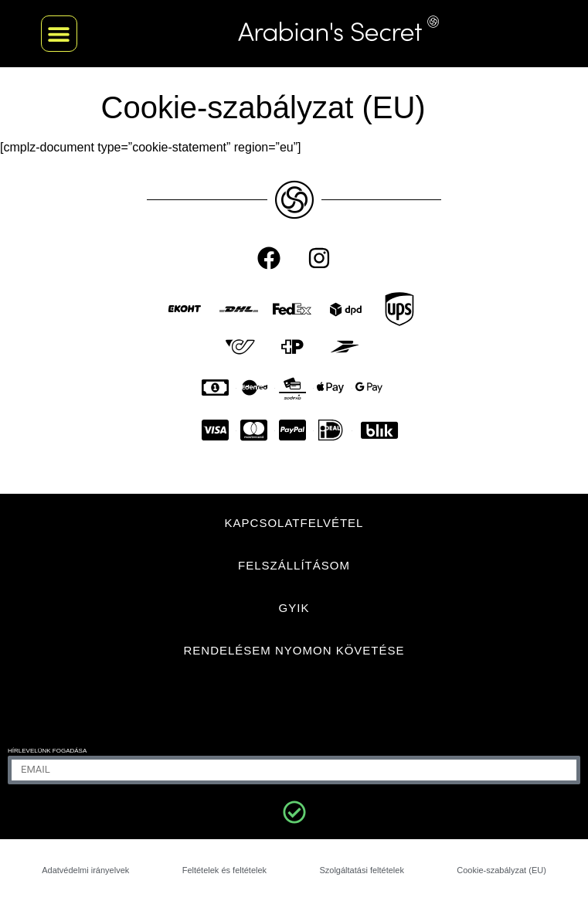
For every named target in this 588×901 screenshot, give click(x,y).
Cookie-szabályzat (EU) (501, 870)
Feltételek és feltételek (224, 870)
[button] (59, 34)
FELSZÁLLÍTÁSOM (294, 565)
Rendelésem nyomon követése (294, 650)
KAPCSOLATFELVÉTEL (294, 523)
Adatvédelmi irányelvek (85, 870)
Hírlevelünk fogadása (47, 751)
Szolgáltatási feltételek (361, 870)
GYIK (294, 608)
